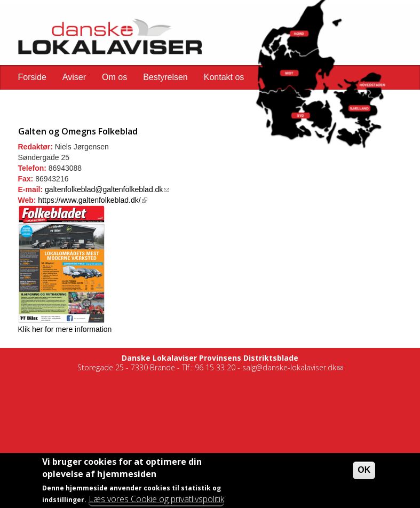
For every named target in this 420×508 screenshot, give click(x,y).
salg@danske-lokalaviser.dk (292, 367)
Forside (32, 77)
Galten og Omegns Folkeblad (78, 131)
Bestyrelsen (165, 77)
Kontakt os (224, 77)
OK (364, 472)
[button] (296, 72)
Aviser (74, 77)
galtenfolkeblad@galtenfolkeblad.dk (107, 189)
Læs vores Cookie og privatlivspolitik (156, 501)
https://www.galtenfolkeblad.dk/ (92, 200)
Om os (114, 77)
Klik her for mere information (65, 329)
